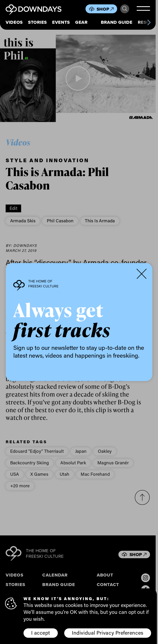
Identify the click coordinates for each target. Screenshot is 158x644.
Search (125, 9)
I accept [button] (41, 633)
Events (61, 22)
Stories (37, 22)
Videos (14, 22)
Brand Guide (117, 22)
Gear (81, 22)
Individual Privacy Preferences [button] (108, 633)
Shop (105, 9)
